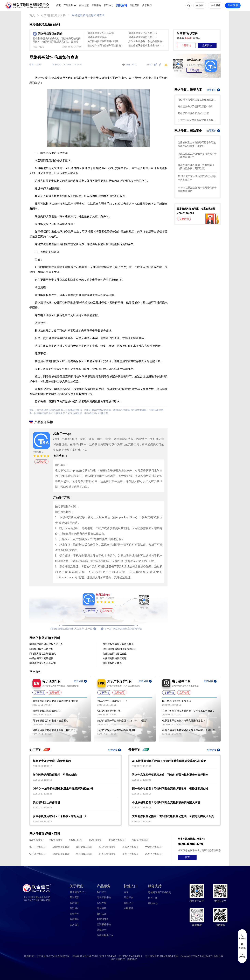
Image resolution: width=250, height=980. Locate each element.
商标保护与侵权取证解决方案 (193, 113)
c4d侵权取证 (56, 840)
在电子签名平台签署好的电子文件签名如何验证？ (189, 711)
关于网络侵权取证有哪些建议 (103, 41)
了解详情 (91, 611)
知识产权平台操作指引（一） (113, 701)
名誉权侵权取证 (84, 854)
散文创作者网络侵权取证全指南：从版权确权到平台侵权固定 (106, 45)
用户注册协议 (118, 959)
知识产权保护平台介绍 (109, 711)
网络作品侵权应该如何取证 (47, 711)
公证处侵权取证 (84, 847)
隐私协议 (132, 959)
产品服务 (68, 5)
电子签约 (102, 908)
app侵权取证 (36, 840)
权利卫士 (102, 892)
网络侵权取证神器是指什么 (143, 37)
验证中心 (109, 5)
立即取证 (129, 908)
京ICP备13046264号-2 (130, 956)
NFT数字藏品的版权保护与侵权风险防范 (197, 120)
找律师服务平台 (105, 935)
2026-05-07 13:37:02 (141, 780)
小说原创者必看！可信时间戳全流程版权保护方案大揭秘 (166, 802)
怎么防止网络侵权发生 (115, 654)
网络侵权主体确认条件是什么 (118, 644)
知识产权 (102, 903)
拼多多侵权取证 (107, 854)
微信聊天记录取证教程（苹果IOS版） (56, 775)
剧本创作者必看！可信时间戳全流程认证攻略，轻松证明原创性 (170, 789)
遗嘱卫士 (102, 930)
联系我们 (74, 903)
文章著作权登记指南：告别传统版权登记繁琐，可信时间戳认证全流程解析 (175, 816)
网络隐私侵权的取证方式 (43, 654)
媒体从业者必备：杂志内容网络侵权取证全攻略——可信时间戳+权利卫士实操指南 (147, 41)
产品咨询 (186, 45)
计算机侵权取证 (154, 847)
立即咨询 (184, 219)
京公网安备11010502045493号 (161, 956)
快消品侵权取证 (38, 854)
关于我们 (147, 5)
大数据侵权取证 (140, 840)
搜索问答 (207, 45)
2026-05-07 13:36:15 (141, 808)
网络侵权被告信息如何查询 (88, 15)
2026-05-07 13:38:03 (141, 766)
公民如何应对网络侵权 (41, 658)
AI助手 (200, 5)
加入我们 (74, 925)
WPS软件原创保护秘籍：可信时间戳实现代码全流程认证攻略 (169, 761)
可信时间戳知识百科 (53, 15)
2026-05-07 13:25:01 (141, 821)
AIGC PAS (102, 919)
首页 (58, 5)
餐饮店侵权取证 (117, 840)
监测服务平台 (104, 924)
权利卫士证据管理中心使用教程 (52, 761)
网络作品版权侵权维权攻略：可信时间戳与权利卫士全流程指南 (170, 775)
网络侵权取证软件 (97, 37)
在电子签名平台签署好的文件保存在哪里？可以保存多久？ (190, 730)
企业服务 (216, 5)
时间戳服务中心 (78, 892)
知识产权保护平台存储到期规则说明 (116, 730)
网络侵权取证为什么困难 (101, 33)
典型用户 (74, 908)
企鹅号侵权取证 (131, 854)
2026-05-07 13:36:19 (141, 794)
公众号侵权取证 (107, 847)
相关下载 (153, 898)
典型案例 (135, 5)
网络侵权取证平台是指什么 (143, 33)
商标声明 (74, 914)
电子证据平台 (104, 897)
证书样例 (159, 892)
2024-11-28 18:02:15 (42, 821)
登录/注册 (233, 5)
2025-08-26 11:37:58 (42, 780)
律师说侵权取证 (61, 854)
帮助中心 (153, 903)
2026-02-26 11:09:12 (42, 766)
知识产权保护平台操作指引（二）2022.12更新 (122, 721)
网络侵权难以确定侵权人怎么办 (46, 644)
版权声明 (74, 919)
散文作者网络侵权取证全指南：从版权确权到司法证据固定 (147, 45)
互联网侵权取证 (131, 847)
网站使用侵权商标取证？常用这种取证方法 (55, 730)
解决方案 (84, 5)
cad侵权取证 (76, 840)
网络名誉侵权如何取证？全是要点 (50, 721)
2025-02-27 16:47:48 (42, 808)
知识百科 (122, 5)
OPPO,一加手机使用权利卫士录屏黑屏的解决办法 (63, 789)
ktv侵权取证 (95, 840)
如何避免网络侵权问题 (115, 658)
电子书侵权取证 (38, 847)
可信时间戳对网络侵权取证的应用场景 (197, 100)
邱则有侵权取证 (154, 854)
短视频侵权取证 (61, 847)
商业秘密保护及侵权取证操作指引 (196, 106)
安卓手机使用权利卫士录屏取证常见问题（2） (61, 816)
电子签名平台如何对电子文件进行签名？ (184, 721)
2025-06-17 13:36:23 (42, 794)
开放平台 (96, 5)
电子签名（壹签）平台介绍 (177, 701)
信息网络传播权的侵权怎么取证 (119, 649)
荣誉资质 (74, 897)
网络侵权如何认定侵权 (41, 649)
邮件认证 (102, 914)
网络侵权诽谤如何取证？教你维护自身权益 (55, 701)
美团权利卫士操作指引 (46, 802)
